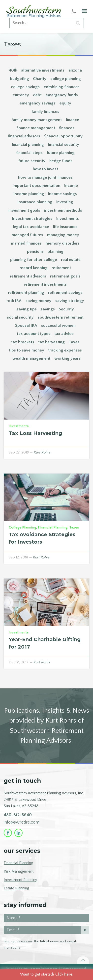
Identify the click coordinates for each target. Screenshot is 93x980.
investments (68, 219)
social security (20, 317)
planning (56, 251)
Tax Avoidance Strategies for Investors (42, 538)
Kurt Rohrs (42, 452)
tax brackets (23, 342)
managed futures (27, 235)
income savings (62, 194)
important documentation (36, 186)
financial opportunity (63, 136)
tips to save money (27, 350)
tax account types (34, 334)
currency (21, 95)
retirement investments (45, 284)
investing (65, 202)
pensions (35, 251)
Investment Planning (21, 880)
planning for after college (34, 260)
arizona (75, 70)
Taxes (74, 342)
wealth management (31, 358)
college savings (25, 87)
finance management (36, 128)
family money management (37, 120)
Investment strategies (32, 219)
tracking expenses (65, 350)
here (68, 974)
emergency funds (62, 95)
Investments (19, 426)
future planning (61, 153)
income (71, 186)
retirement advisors (28, 276)
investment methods (63, 210)
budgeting (19, 79)
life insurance (65, 227)
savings (48, 309)
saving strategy (70, 301)
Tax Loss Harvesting (35, 433)
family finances (45, 112)
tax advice (64, 334)
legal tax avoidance (31, 227)
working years (67, 358)
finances (67, 128)
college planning (66, 79)
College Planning (22, 527)
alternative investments (43, 70)
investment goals (24, 210)
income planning (29, 194)
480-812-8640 (18, 815)
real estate (71, 260)
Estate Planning (16, 888)
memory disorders (63, 243)
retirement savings (65, 293)
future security (32, 161)
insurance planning (35, 202)
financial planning (28, 145)
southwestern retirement (61, 317)
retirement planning (26, 293)
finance (72, 120)
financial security (63, 145)
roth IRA (14, 301)
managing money (63, 235)
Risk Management (19, 871)
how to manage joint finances (45, 177)
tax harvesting (51, 342)
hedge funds (61, 161)
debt (37, 95)
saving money (38, 301)
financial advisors (24, 136)
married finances (26, 243)
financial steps (29, 153)
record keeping (34, 268)
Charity (40, 79)
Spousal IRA (26, 326)
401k (13, 70)
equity (65, 103)
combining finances (62, 87)
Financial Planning (53, 527)
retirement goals (65, 276)
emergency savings (38, 103)
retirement (61, 268)
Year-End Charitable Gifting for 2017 (45, 643)
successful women (58, 326)
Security (66, 309)
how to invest (45, 169)
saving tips (27, 309)
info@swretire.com (22, 822)
